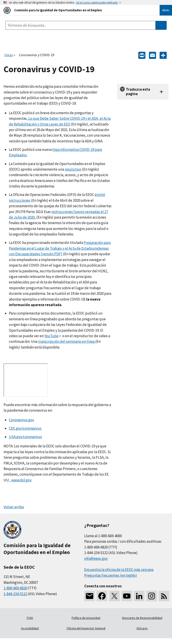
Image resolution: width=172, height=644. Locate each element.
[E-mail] (152, 55)
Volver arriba (14, 507)
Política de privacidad (86, 618)
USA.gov (142, 628)
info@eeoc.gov (96, 558)
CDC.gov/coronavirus (25, 428)
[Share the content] (163, 55)
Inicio (9, 55)
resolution (73, 169)
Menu (166, 10)
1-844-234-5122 (15, 594)
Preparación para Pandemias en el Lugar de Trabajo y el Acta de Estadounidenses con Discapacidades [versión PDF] (60, 248)
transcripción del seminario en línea (67, 341)
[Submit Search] (161, 25)
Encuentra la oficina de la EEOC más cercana (119, 570)
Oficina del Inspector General (86, 628)
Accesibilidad (30, 628)
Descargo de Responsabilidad (142, 618)
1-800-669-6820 (15, 588)
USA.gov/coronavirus (25, 437)
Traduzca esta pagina (138, 91)
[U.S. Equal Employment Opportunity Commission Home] (76, 10)
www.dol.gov (21, 480)
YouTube (53, 336)
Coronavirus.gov (21, 420)
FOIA (30, 618)
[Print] (142, 55)
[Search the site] (80, 25)
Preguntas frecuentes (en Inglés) (111, 575)
